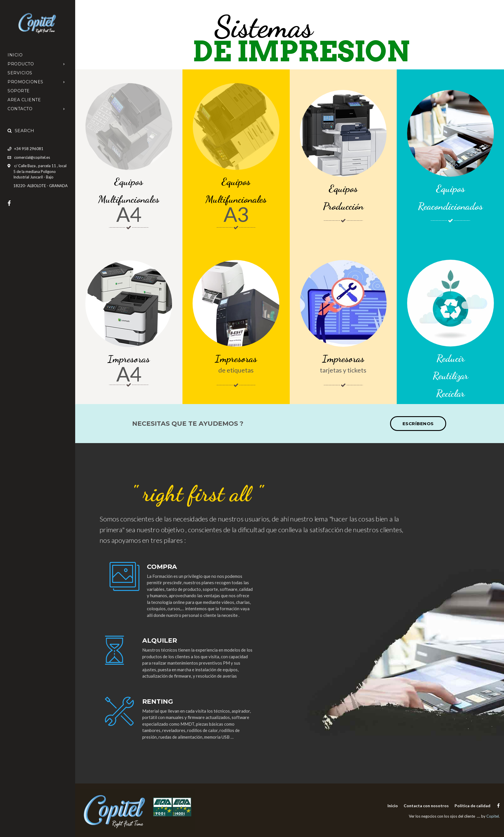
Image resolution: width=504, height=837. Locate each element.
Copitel (493, 816)
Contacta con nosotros (426, 806)
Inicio (15, 55)
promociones (25, 82)
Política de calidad (472, 806)
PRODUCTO (21, 64)
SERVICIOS (20, 73)
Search (21, 131)
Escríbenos (418, 424)
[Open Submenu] (64, 64)
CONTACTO (20, 109)
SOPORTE (19, 91)
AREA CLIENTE (24, 100)
